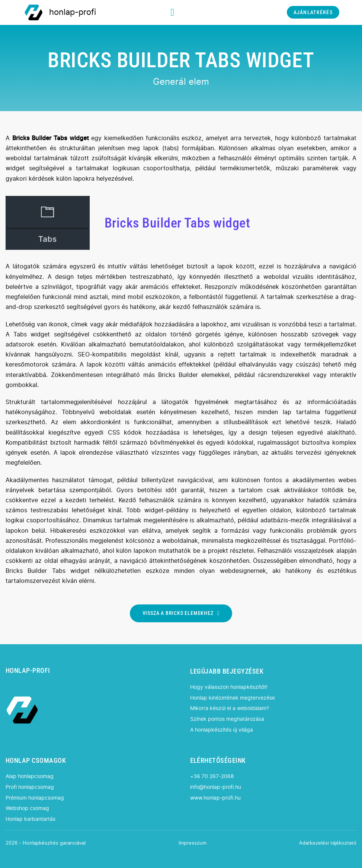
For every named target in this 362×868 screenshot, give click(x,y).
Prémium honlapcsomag (35, 798)
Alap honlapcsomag (30, 776)
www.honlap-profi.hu (215, 798)
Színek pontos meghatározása (227, 719)
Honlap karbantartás (31, 819)
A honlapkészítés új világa (222, 730)
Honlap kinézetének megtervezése (233, 698)
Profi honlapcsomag (30, 787)
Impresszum (193, 843)
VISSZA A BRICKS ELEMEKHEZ (181, 613)
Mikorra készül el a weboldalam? (230, 708)
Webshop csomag (27, 808)
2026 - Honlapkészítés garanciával (46, 843)
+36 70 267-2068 (212, 776)
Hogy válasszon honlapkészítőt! (229, 687)
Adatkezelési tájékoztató (328, 843)
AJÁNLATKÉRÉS (313, 12)
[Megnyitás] (173, 12)
